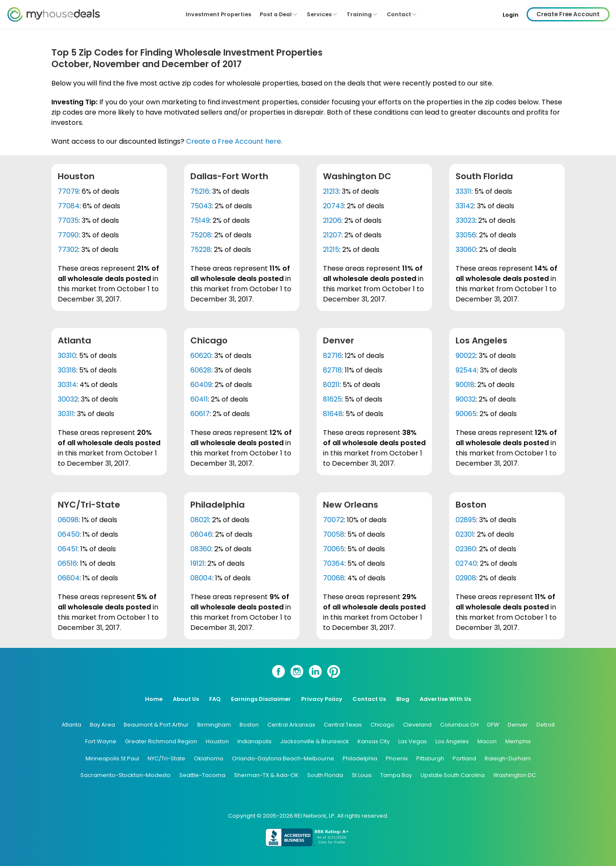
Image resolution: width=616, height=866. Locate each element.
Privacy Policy (322, 699)
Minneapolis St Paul (112, 758)
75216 (200, 191)
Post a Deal (279, 15)
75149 (200, 220)
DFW (493, 725)
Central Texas (343, 725)
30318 (67, 370)
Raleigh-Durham (508, 758)
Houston (217, 741)
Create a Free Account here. (234, 141)
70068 (334, 578)
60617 (200, 414)
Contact (402, 15)
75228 (201, 250)
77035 (68, 220)
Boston (249, 725)
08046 (201, 534)
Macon (487, 741)
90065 (466, 414)
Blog (403, 699)
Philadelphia (360, 758)
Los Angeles (452, 741)
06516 (67, 563)
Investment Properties (218, 15)
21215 (331, 250)
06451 (68, 549)
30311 (66, 414)
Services (322, 15)
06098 (68, 520)
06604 (69, 578)
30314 (67, 385)
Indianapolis (255, 741)
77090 (68, 235)
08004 (201, 578)
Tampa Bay (396, 775)
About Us (186, 699)
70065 (334, 549)
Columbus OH (459, 725)
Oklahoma (209, 758)
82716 (332, 356)
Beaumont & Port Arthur (156, 725)
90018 (465, 385)
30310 (67, 356)
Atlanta (71, 725)
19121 (197, 563)
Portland (464, 758)
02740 (466, 563)
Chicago (382, 725)
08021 (200, 520)
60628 (201, 370)
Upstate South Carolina (453, 775)
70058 (334, 534)
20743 (333, 206)
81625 (332, 399)
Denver (518, 725)
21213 (331, 191)
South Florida (325, 775)
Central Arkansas (291, 725)
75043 (201, 206)
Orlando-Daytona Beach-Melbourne (283, 758)
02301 (465, 534)
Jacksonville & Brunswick (315, 741)
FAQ (215, 699)
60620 (201, 356)
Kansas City (374, 741)
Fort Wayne (101, 741)
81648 (333, 414)
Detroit (546, 725)
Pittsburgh (430, 758)
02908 (466, 578)
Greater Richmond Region (161, 741)
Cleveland (417, 725)
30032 (68, 399)
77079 (68, 191)
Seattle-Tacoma (202, 775)
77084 (69, 206)
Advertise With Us (445, 699)
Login (511, 15)
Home (154, 699)
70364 (334, 563)
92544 (466, 370)
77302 (68, 250)
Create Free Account (568, 14)
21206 (332, 220)
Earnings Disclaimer (261, 699)
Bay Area (102, 725)
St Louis (362, 775)
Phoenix (397, 758)
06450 (69, 534)
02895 (466, 520)
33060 (466, 250)
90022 (466, 356)
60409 (201, 385)
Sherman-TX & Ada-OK (266, 775)
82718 (332, 370)
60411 (199, 399)
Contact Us (369, 699)
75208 (201, 235)
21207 (332, 235)
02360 (466, 549)
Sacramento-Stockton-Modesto (126, 775)
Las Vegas (413, 741)
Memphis (518, 741)
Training (362, 15)
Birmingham (214, 725)
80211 (331, 385)
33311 (463, 191)
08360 (201, 549)
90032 (466, 399)
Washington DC (515, 775)
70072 (333, 520)
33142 (465, 206)
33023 (465, 220)
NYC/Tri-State (166, 758)
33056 (466, 235)
